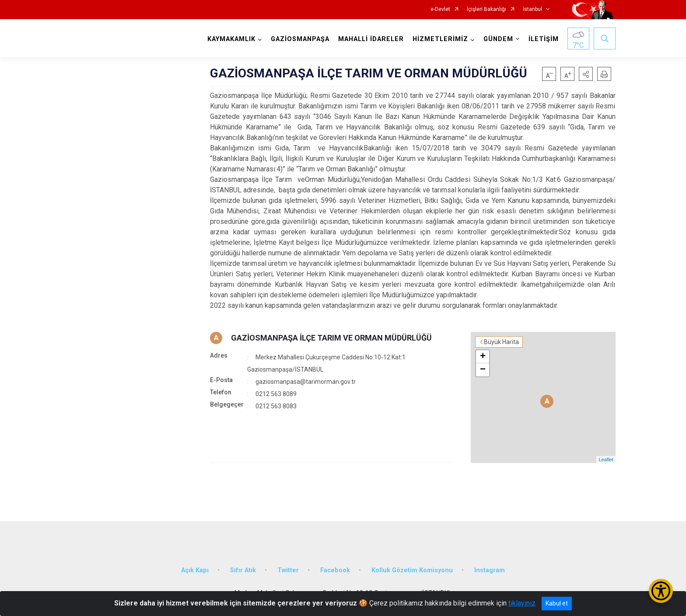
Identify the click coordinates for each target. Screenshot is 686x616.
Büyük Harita (501, 342)
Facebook (335, 570)
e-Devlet (440, 9)
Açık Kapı (195, 570)
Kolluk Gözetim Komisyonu (412, 570)
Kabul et (557, 603)
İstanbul (532, 9)
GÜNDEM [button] (498, 39)
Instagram (490, 570)
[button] (586, 74)
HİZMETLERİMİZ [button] (440, 39)
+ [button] (483, 357)
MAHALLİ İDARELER (371, 39)
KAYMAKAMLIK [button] (231, 39)
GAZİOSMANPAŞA (300, 39)
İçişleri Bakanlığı (486, 9)
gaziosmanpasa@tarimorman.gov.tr (306, 382)
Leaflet (606, 459)
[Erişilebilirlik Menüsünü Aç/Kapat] (661, 591)
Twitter (288, 570)
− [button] (483, 370)
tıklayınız (522, 603)
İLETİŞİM (544, 39)
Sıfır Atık (243, 570)
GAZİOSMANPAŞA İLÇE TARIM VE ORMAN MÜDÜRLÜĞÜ (331, 338)
